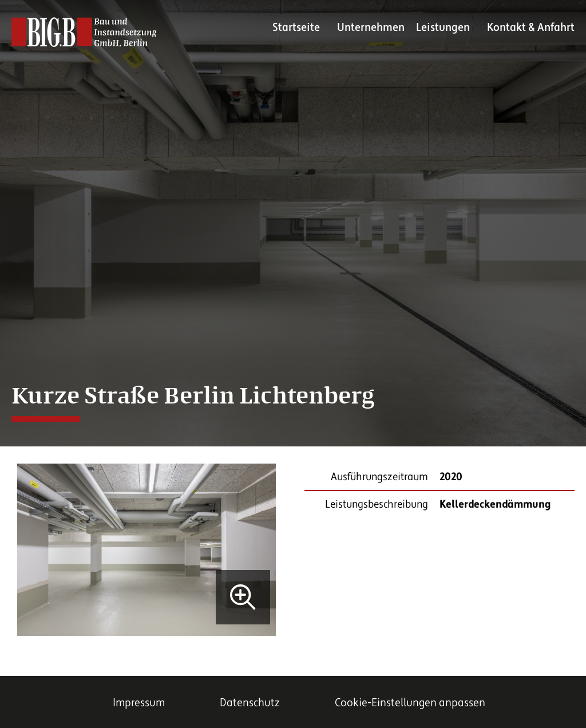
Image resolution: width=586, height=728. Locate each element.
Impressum (139, 703)
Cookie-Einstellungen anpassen (410, 703)
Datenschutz (250, 703)
